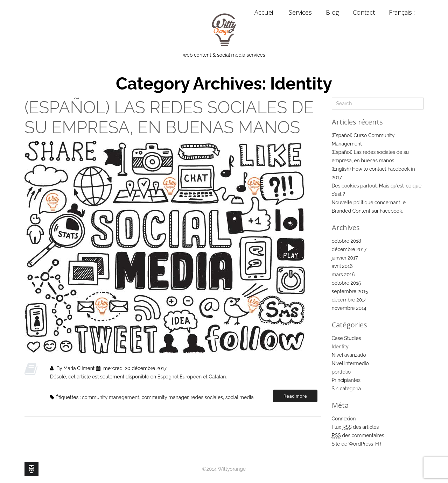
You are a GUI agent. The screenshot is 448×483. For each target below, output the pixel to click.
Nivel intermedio (350, 363)
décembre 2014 (349, 300)
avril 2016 (342, 266)
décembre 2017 (349, 249)
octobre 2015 (346, 283)
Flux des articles (355, 427)
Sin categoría (346, 389)
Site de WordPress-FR (357, 444)
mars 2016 (343, 275)
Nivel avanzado (349, 355)
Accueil (265, 12)
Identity (340, 347)
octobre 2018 (346, 241)
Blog (332, 12)
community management (111, 397)
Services (300, 12)
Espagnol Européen (180, 377)
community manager (165, 397)
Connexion (344, 419)
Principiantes (346, 380)
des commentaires (358, 436)
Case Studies (346, 338)
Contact (364, 12)
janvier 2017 (345, 258)
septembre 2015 (350, 291)
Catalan (217, 377)
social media (240, 397)
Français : (403, 12)
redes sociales (207, 397)
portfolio (341, 372)
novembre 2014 (349, 308)
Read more (295, 396)
